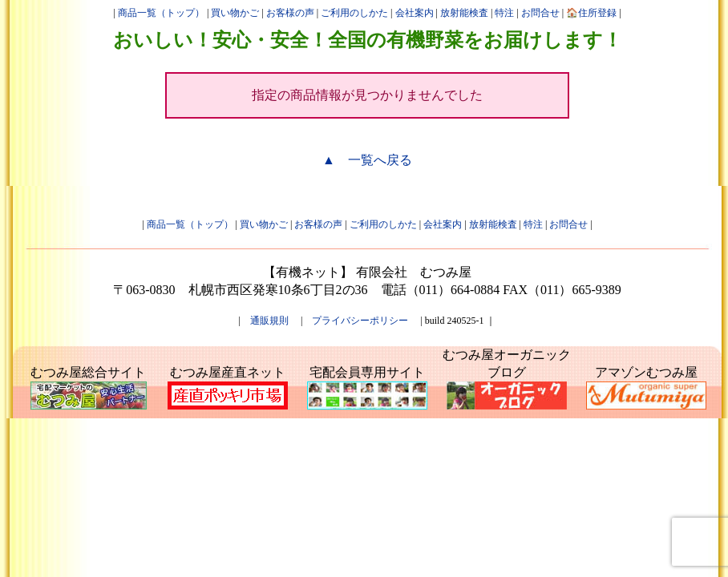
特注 (504, 13)
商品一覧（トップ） (161, 13)
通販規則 (269, 321)
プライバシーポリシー (360, 321)
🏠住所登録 (591, 13)
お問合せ (540, 13)
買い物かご (235, 13)
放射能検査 (464, 13)
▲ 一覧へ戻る (367, 160)
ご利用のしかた (354, 13)
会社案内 (415, 13)
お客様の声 (290, 13)
